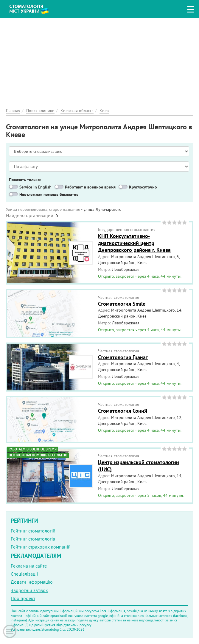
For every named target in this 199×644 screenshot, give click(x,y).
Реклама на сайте (29, 566)
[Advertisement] (99, 59)
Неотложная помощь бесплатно (49, 194)
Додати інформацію (32, 582)
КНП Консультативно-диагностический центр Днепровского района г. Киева (134, 243)
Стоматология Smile (122, 304)
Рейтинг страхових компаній (41, 547)
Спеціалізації (24, 574)
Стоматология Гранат (123, 357)
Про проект (23, 598)
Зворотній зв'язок (29, 590)
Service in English (35, 187)
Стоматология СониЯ (123, 411)
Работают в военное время (90, 187)
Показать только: (25, 180)
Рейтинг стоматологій (33, 531)
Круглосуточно (143, 187)
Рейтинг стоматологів (33, 539)
